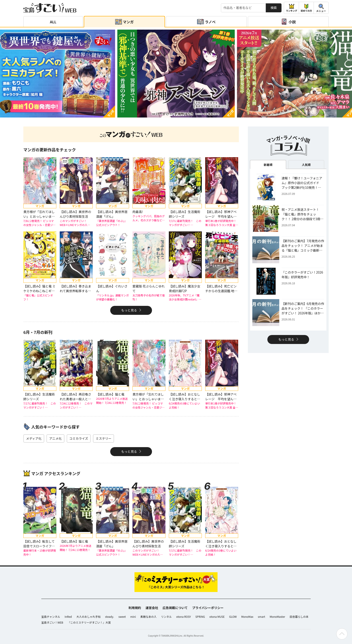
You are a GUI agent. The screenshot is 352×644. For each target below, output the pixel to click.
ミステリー (103, 438)
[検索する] (243, 8)
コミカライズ (79, 438)
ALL (53, 22)
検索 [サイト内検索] (274, 8)
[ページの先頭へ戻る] (342, 634)
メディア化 (34, 438)
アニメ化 (55, 438)
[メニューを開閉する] (321, 8)
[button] (170, 115)
